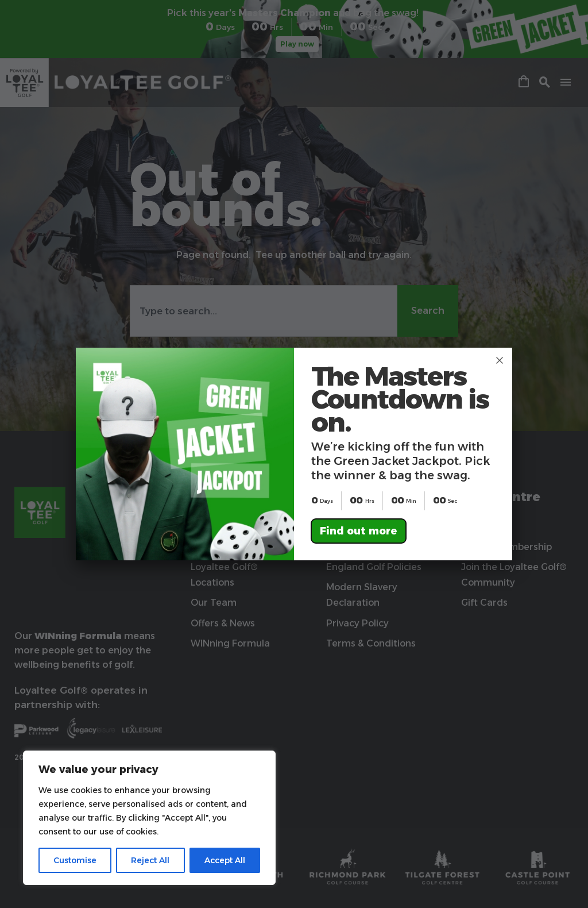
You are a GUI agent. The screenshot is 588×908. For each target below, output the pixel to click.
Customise (75, 860)
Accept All (225, 860)
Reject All (150, 860)
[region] (149, 818)
